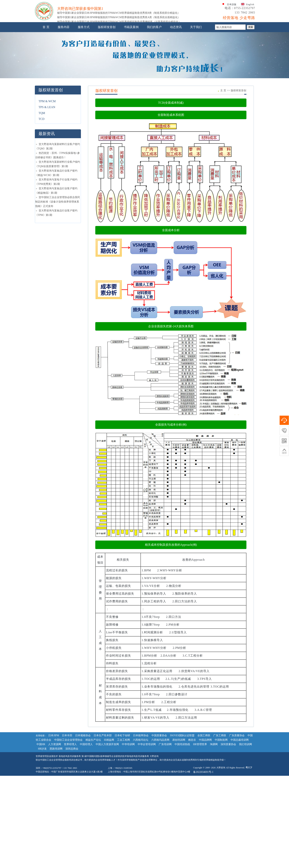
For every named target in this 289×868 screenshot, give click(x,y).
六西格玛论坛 (141, 777)
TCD (41, 156)
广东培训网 (165, 781)
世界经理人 (70, 781)
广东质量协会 (237, 772)
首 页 (46, 64)
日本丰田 (67, 772)
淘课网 (214, 781)
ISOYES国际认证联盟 (182, 772)
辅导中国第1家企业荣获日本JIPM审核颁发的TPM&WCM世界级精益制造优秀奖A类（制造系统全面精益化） (119, 57)
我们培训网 (246, 781)
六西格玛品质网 (160, 777)
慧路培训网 (56, 786)
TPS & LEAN (47, 144)
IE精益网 (109, 777)
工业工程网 (123, 777)
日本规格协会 (83, 772)
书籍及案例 (131, 64)
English (250, 41)
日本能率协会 (141, 772)
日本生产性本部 (103, 772)
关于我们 (196, 64)
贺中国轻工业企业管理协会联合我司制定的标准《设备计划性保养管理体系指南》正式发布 (58, 239)
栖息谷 (192, 777)
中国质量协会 (159, 772)
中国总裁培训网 (240, 777)
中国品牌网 (205, 777)
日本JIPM (54, 772)
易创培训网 (179, 777)
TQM (42, 150)
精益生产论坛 (93, 777)
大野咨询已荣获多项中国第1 (80, 48)
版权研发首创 (107, 64)
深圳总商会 (72, 786)
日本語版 (232, 41)
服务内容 (64, 64)
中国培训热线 (182, 781)
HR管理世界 (200, 781)
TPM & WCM (47, 138)
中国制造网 (221, 777)
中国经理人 (86, 781)
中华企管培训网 (147, 781)
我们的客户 (154, 64)
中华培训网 (128, 781)
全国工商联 (204, 772)
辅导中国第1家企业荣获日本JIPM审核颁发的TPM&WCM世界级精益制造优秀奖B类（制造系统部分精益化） (119, 52)
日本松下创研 (122, 772)
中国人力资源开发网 (107, 781)
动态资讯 (176, 64)
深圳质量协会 (228, 781)
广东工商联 (220, 772)
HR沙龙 (42, 786)
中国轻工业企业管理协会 (68, 777)
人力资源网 (55, 781)
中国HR (41, 781)
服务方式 (84, 64)
